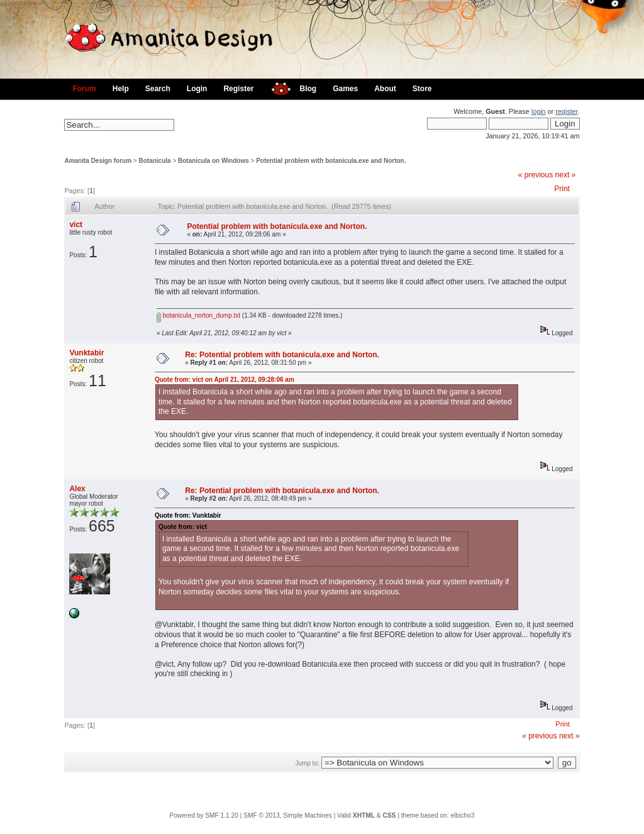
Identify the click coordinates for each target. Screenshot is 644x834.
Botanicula (155, 161)
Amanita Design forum (98, 161)
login (539, 111)
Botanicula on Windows (214, 161)
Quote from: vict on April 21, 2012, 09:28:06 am (225, 380)
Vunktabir (86, 353)
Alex (77, 489)
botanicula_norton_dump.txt (198, 315)
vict (76, 225)
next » (566, 175)
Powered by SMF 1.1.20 (204, 815)
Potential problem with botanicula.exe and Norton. (331, 161)
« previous (536, 175)
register (566, 111)
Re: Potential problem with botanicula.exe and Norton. (282, 355)
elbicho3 (462, 815)
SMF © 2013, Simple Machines (288, 815)
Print (562, 189)
